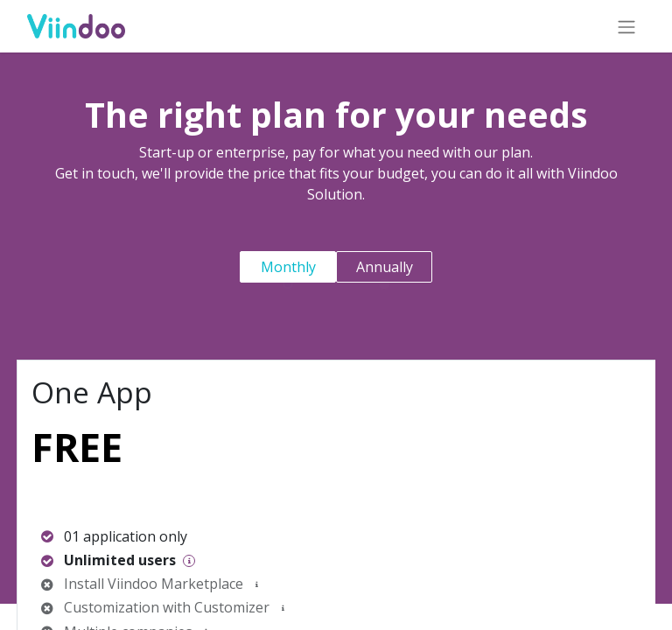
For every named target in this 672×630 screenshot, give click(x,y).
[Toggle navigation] (624, 26)
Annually (385, 267)
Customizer (232, 607)
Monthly (288, 267)
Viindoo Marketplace (175, 584)
